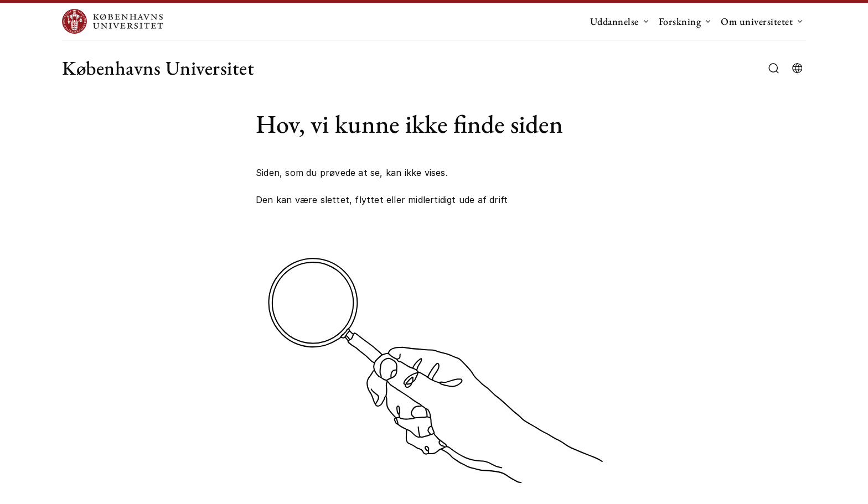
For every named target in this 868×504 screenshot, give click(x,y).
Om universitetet (757, 21)
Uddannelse (614, 21)
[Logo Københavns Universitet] (115, 21)
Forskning (680, 21)
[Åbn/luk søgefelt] (774, 68)
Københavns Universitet (158, 68)
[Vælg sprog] (797, 68)
